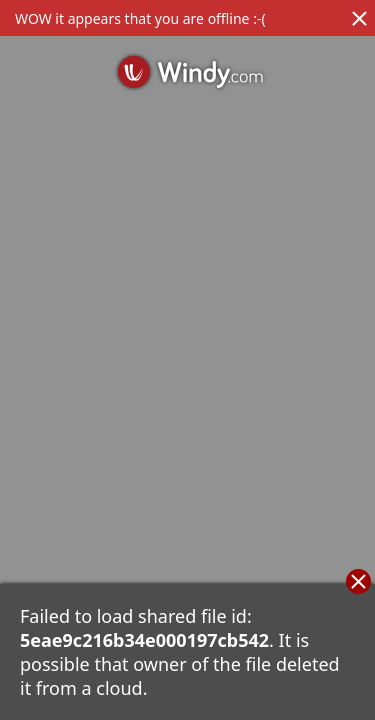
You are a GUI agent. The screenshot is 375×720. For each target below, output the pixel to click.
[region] (187, 360)
